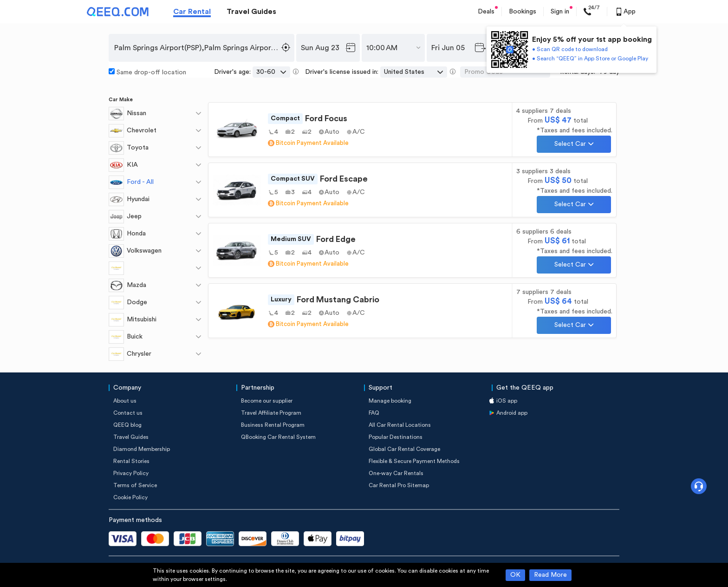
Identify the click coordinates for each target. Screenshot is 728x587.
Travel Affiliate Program (271, 413)
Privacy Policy (131, 473)
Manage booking (390, 401)
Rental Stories (131, 461)
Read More (550, 575)
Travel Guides (251, 12)
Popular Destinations (396, 437)
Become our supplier (267, 401)
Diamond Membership (142, 449)
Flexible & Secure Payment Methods (414, 461)
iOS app (507, 401)
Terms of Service (135, 485)
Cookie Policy (130, 497)
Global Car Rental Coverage (404, 449)
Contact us (128, 413)
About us (125, 401)
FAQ (374, 413)
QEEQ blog (127, 425)
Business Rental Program (273, 425)
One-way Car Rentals (396, 473)
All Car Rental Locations (400, 425)
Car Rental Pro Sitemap (399, 485)
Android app (512, 413)
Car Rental (192, 12)
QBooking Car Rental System (278, 437)
